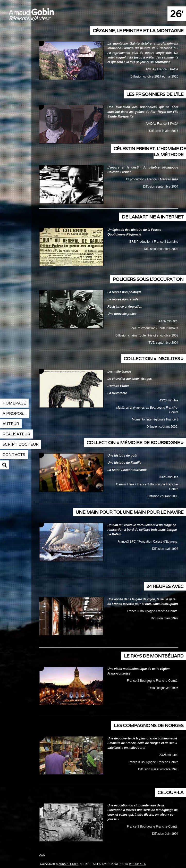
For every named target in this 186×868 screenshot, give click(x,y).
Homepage (14, 403)
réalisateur (16, 434)
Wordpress (138, 864)
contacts (14, 455)
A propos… (15, 413)
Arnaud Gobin (50, 18)
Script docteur (21, 444)
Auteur (11, 424)
